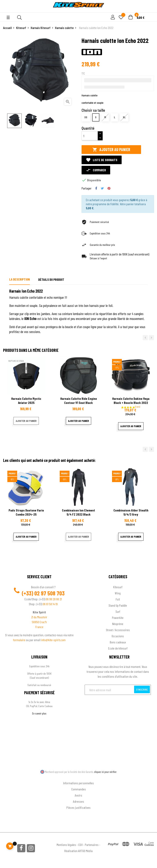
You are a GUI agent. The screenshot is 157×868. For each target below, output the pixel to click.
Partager (96, 188)
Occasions (118, 636)
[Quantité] (90, 136)
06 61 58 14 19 (50, 604)
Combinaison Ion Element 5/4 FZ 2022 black (78, 512)
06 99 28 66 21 (54, 599)
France (39, 627)
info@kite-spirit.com (53, 640)
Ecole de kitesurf (118, 648)
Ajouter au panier (111, 150)
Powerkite (118, 618)
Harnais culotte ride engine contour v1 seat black (79, 401)
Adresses (78, 801)
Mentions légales (66, 845)
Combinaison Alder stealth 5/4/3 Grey (131, 512)
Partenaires (92, 845)
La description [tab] (20, 279)
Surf (118, 611)
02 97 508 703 (49, 593)
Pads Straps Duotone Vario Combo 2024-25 (26, 512)
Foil (118, 599)
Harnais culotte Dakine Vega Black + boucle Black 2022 (131, 401)
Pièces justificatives (78, 807)
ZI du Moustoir (39, 617)
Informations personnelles (78, 783)
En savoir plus (39, 713)
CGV (80, 845)
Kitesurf (118, 587)
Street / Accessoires (118, 630)
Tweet (102, 188)
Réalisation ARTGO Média (78, 851)
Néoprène (118, 624)
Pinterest (109, 188)
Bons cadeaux (118, 642)
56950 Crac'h (39, 622)
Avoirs (78, 795)
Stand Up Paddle (118, 605)
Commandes (79, 789)
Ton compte (79, 776)
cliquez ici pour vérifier (105, 772)
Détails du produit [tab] (51, 279)
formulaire (20, 640)
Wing (118, 593)
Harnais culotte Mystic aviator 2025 (26, 401)
